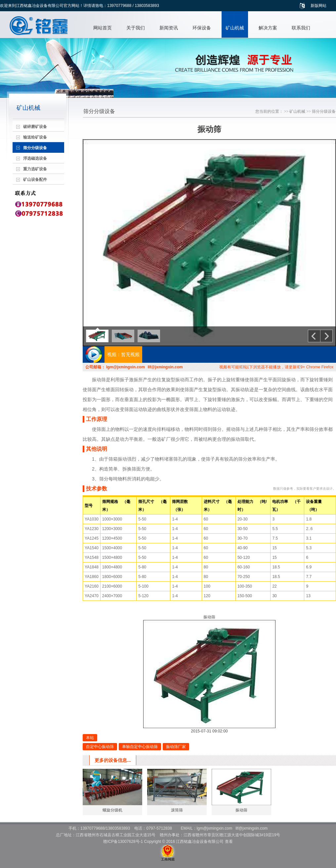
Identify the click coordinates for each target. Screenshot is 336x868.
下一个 (326, 336)
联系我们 (301, 28)
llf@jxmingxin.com (165, 367)
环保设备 (202, 28)
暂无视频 (130, 354)
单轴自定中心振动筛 (140, 747)
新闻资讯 (169, 28)
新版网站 (318, 6)
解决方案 (268, 28)
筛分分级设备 (324, 111)
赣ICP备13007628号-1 (123, 842)
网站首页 (103, 28)
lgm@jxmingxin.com (126, 367)
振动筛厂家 (176, 747)
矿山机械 (235, 28)
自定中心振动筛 (100, 747)
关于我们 (136, 28)
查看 (229, 842)
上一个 (314, 336)
